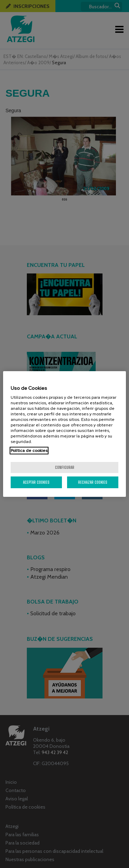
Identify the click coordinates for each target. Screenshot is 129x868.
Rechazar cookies (93, 482)
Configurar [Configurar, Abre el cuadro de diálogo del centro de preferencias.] (65, 467)
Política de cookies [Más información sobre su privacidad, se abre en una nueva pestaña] (29, 451)
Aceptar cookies (36, 482)
